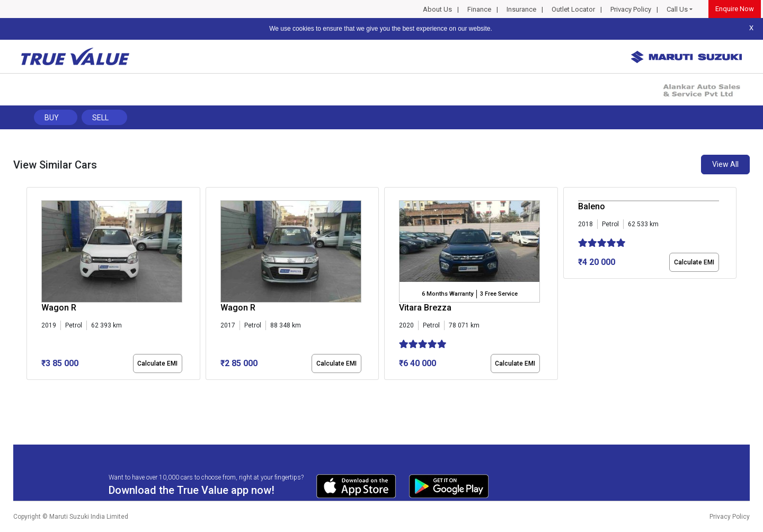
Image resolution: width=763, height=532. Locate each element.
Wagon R (59, 308)
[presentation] (32, 286)
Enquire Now (735, 9)
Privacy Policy (631, 9)
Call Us (677, 9)
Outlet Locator (573, 9)
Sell (100, 118)
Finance (479, 9)
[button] (30, 389)
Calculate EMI (157, 363)
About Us (437, 9)
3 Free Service (499, 294)
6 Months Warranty (447, 294)
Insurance (521, 9)
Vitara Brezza (425, 308)
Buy (52, 118)
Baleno (592, 206)
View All (725, 164)
